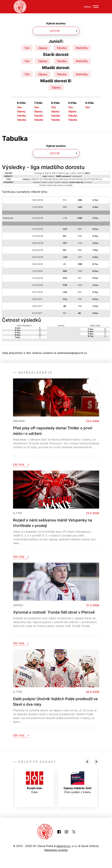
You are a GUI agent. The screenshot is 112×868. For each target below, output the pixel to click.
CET (37, 179)
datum (51, 176)
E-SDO (53, 173)
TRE (97, 179)
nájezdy (65, 182)
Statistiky (82, 48)
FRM (46, 179)
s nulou (88, 182)
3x (40, 333)
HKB (50, 179)
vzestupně (76, 176)
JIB (54, 179)
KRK (61, 179)
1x (40, 330)
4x (40, 335)
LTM (69, 179)
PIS (85, 179)
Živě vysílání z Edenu (78, 783)
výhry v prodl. (54, 182)
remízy (44, 182)
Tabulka (62, 48)
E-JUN (46, 173)
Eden (35, 783)
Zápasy (43, 48)
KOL (57, 179)
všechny (36, 182)
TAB (93, 179)
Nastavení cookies (56, 850)
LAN (65, 179)
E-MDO (60, 173)
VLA (100, 179)
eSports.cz (63, 846)
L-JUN (72, 173)
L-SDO (79, 173)
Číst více (21, 465)
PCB (78, 179)
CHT (41, 179)
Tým (27, 48)
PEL (82, 179)
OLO (74, 179)
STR (89, 179)
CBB (33, 179)
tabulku (50, 185)
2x (40, 328)
